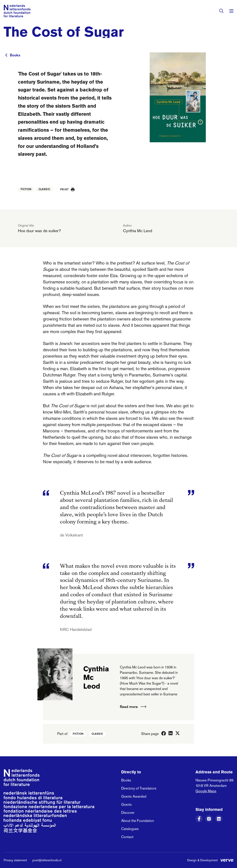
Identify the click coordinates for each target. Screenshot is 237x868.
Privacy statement (15, 860)
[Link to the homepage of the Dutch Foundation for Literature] (17, 11)
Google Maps (206, 791)
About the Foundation (138, 821)
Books (15, 55)
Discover (128, 813)
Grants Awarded (134, 796)
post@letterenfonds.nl (47, 860)
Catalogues (130, 829)
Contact (127, 837)
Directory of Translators (139, 788)
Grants (126, 805)
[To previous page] (6, 55)
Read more (133, 707)
